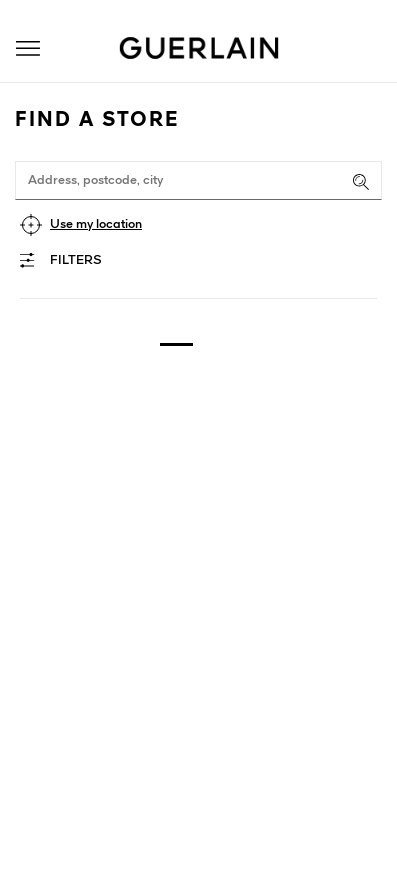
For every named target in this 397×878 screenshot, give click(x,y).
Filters (76, 260)
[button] (28, 48)
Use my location (96, 224)
